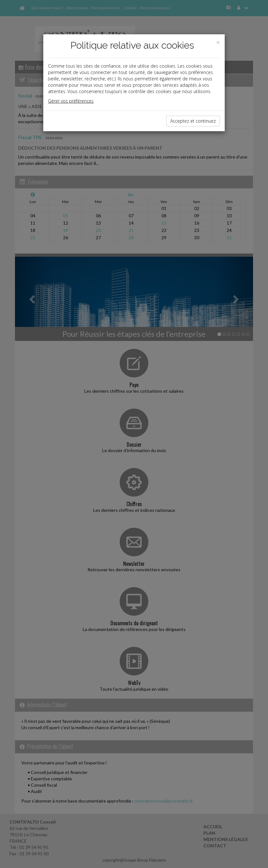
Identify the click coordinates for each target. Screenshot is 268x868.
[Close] (218, 42)
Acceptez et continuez (193, 121)
